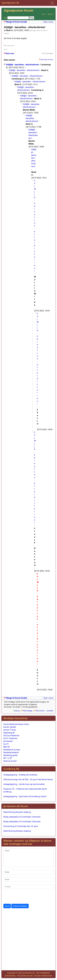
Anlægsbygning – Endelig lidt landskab (20, 775)
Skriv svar (10, 53)
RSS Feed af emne (47, 60)
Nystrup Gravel (10, 761)
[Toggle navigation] (52, 3)
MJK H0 (7, 747)
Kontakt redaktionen (43, 976)
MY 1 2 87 (8, 758)
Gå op (17, 711)
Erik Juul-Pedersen (11, 735)
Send (7, 906)
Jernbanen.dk (29, 973)
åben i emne (48, 22)
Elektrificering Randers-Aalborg (17, 812)
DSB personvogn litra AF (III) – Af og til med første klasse (28, 779)
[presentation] (21, 896)
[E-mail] (28, 887)
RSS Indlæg (28, 711)
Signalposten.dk (10, 3)
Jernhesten (8, 741)
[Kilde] (28, 872)
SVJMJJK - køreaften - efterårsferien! (23, 65)
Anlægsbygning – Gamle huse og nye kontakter (24, 784)
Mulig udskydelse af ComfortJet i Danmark (22, 817)
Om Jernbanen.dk (25, 976)
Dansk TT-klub (10, 730)
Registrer (50, 14)
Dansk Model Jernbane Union (16, 724)
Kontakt (50, 711)
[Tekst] (28, 858)
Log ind (44, 14)
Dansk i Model (10, 727)
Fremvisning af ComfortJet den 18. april (21, 826)
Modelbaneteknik (11, 752)
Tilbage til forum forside (16, 22)
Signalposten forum (19, 10)
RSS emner (40, 711)
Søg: (5, 18)
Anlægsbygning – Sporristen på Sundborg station (25, 796)
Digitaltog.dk (9, 733)
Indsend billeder (20, 906)
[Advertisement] (28, 940)
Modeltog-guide (10, 755)
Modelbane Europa (12, 750)
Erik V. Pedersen (10, 738)
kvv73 (6, 744)
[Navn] (28, 879)
